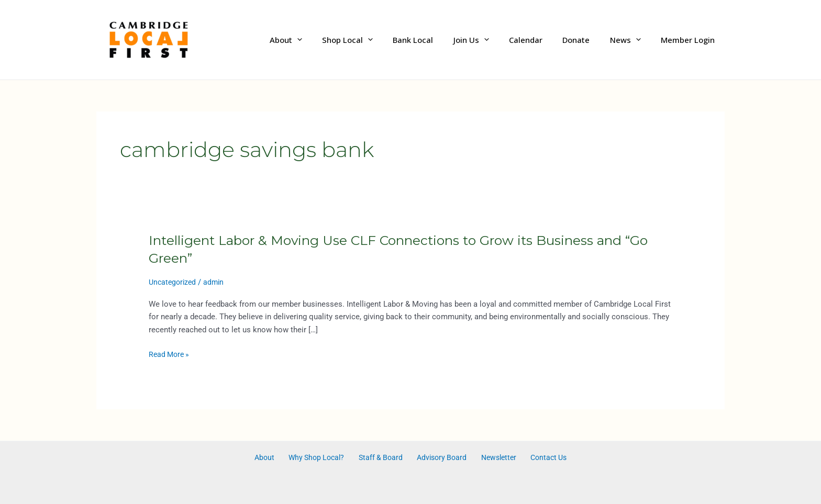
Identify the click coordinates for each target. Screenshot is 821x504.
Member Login (690, 40)
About (318, 40)
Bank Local (437, 40)
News (632, 40)
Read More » (170, 355)
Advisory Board (439, 458)
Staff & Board (382, 458)
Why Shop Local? (321, 458)
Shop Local (376, 40)
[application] (330, 40)
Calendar (541, 40)
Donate (587, 40)
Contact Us (539, 458)
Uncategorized (174, 282)
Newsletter (492, 458)
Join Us (491, 40)
